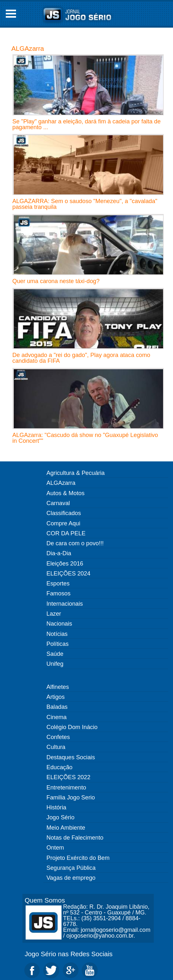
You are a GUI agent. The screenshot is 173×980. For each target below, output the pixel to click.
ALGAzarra (28, 48)
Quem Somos (45, 900)
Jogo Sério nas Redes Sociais (69, 954)
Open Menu (11, 14)
